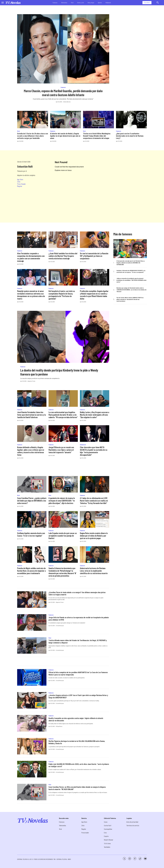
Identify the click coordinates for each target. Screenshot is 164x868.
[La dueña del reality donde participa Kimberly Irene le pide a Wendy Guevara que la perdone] (63, 337)
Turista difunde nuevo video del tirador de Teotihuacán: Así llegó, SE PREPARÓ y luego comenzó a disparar (78, 641)
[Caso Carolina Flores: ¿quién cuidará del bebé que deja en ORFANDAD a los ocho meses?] (32, 484)
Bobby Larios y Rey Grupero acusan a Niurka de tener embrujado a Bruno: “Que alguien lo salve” (94, 415)
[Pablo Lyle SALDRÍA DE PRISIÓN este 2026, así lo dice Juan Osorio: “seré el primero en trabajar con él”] (32, 769)
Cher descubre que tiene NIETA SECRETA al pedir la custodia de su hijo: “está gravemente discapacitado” (94, 451)
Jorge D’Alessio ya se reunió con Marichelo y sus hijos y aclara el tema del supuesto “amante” (61, 450)
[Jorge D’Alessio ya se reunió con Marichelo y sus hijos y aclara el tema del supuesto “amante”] (63, 433)
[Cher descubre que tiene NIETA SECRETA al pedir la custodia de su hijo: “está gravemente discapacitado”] (95, 433)
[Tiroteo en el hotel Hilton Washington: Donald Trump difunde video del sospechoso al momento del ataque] (98, 120)
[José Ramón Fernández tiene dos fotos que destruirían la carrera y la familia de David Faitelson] (32, 398)
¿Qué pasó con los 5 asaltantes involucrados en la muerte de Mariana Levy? (130, 136)
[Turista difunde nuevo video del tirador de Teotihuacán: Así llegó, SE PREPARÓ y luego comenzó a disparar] (32, 645)
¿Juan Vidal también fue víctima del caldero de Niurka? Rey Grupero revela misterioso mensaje (63, 256)
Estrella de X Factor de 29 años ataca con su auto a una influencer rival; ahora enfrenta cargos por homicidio (33, 136)
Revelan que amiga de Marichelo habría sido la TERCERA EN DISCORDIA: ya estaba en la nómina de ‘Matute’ (131, 290)
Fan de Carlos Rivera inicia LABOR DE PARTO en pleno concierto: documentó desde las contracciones (130, 299)
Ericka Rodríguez (60, 626)
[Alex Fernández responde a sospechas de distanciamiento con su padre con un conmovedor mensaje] (32, 240)
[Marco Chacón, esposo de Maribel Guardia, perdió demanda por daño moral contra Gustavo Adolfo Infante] (63, 49)
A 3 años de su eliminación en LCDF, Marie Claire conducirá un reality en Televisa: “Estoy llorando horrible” (94, 501)
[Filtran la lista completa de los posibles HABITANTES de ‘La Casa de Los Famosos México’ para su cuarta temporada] (32, 677)
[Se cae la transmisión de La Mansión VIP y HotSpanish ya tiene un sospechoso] (95, 240)
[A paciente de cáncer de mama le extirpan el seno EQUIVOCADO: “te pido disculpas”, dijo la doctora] (63, 484)
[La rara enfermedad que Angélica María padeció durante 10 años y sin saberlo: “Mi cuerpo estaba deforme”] (63, 398)
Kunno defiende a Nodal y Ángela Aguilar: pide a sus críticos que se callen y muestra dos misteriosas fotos (31, 451)
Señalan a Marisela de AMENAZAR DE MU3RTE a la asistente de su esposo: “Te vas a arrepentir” (131, 271)
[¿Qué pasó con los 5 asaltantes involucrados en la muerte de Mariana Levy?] (131, 120)
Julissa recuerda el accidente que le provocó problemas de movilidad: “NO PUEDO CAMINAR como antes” (131, 280)
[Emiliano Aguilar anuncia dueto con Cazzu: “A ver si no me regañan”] (32, 519)
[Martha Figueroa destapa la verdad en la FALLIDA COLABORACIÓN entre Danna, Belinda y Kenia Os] (32, 746)
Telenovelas (64, 3)
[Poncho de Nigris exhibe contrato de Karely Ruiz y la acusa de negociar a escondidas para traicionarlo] (32, 555)
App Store (20, 179)
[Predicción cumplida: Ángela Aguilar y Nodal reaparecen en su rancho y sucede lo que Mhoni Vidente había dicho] (95, 277)
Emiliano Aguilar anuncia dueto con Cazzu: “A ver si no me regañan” (31, 534)
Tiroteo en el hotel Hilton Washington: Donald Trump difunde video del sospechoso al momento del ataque (97, 136)
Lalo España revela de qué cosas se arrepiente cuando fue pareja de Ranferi (63, 536)
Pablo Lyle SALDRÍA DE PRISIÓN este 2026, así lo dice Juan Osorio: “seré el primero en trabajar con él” (79, 765)
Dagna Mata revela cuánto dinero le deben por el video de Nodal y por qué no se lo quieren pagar (94, 536)
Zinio (19, 182)
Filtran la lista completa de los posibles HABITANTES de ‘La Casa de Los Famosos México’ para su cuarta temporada (78, 673)
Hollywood (108, 3)
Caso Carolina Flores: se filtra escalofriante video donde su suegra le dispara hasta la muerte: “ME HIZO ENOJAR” (77, 788)
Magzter (20, 186)
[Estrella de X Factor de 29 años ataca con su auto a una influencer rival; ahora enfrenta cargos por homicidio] (33, 120)
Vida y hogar (91, 3)
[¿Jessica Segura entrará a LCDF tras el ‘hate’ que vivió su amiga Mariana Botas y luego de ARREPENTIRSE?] (32, 700)
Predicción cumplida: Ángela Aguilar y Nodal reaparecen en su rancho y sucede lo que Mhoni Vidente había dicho (94, 295)
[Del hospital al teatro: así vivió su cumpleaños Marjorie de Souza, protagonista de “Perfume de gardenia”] (63, 277)
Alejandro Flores (31, 381)
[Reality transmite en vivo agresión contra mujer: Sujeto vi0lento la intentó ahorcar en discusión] (32, 723)
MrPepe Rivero (59, 726)
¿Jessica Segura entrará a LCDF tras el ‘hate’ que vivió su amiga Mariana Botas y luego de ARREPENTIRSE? (78, 696)
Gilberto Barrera (67, 102)
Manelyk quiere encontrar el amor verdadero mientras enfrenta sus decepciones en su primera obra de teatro (31, 295)
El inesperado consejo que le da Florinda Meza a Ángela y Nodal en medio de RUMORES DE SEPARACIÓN (131, 263)
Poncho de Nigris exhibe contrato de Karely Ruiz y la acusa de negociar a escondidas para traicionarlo (31, 571)
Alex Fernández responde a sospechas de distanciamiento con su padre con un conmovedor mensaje (31, 257)
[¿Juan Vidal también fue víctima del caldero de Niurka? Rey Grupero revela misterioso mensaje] (63, 240)
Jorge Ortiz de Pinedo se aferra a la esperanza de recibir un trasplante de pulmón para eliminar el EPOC (79, 619)
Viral (72, 3)
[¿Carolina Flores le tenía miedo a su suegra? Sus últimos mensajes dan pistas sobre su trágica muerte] (32, 600)
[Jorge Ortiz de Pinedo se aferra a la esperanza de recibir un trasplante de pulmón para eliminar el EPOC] (32, 622)
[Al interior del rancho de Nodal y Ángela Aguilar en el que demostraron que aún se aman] (66, 120)
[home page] (13, 3)
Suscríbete (147, 3)
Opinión (100, 3)
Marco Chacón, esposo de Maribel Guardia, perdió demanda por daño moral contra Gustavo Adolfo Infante (63, 93)
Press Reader (21, 184)
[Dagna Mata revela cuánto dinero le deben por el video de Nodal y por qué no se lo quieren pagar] (95, 519)
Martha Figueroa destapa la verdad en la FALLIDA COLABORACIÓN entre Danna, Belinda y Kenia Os (77, 742)
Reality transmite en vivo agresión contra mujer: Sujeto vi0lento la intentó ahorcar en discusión (76, 719)
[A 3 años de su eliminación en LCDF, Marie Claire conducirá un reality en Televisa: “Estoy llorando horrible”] (95, 484)
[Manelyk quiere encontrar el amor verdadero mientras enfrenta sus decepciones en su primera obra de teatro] (32, 277)
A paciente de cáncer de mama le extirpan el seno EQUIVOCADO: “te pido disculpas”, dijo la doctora (62, 501)
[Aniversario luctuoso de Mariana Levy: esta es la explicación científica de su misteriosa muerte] (95, 555)
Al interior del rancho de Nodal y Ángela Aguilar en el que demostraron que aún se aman (65, 136)
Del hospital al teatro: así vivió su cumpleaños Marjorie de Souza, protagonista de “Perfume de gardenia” (62, 295)
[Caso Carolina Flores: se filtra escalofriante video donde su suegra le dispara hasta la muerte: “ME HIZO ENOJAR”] (32, 792)
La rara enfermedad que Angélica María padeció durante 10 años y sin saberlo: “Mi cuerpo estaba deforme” (63, 415)
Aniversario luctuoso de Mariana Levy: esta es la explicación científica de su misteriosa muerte (94, 571)
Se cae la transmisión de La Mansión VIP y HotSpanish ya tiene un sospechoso (94, 256)
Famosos (55, 3)
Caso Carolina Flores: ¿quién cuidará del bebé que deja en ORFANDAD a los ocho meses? (32, 501)
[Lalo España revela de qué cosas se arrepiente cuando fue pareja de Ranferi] (63, 519)
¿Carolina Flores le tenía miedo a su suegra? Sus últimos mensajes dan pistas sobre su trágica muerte (77, 594)
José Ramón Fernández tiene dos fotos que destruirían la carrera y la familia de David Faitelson (31, 415)
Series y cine (81, 3)
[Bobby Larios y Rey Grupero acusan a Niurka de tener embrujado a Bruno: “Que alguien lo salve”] (95, 398)
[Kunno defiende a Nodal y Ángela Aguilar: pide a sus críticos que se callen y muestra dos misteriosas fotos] (32, 433)
